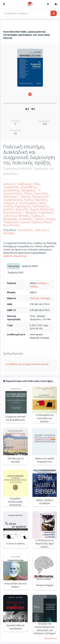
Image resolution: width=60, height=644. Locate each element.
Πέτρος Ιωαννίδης (36, 193)
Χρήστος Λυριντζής (16, 209)
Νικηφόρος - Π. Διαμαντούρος (22, 192)
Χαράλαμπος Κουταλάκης (32, 206)
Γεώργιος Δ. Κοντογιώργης (20, 203)
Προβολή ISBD (16, 272)
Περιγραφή (13, 266)
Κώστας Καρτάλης (36, 200)
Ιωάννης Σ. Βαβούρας (17, 184)
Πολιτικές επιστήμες (40, 298)
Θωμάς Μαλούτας (42, 209)
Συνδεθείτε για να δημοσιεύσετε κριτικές (27, 364)
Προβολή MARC (30, 266)
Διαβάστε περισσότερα (15, 256)
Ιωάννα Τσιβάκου (31, 222)
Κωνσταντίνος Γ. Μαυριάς (20, 212)
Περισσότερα (51, 638)
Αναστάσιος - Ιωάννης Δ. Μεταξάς (30, 214)
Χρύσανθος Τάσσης (31, 219)
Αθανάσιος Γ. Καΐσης (17, 196)
